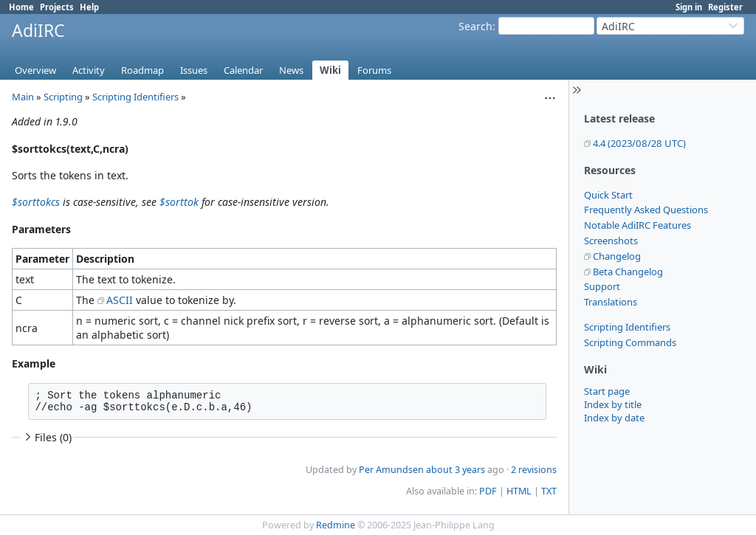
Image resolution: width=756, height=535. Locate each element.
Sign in (689, 7)
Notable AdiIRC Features (638, 225)
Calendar (243, 70)
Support (602, 286)
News (291, 70)
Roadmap (142, 70)
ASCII (120, 300)
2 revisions (534, 470)
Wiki (330, 70)
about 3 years (456, 470)
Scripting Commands (630, 342)
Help (89, 7)
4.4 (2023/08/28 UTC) (639, 143)
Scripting (63, 97)
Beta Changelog (628, 272)
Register (725, 7)
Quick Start (608, 195)
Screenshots (611, 241)
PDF (488, 491)
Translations (611, 302)
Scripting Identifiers (627, 327)
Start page (607, 391)
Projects (57, 7)
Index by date (614, 418)
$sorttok (179, 202)
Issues (194, 70)
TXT (549, 491)
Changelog (617, 256)
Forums (374, 70)
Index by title (613, 404)
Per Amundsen (391, 470)
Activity (89, 70)
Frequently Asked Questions (646, 210)
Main (23, 97)
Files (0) (47, 437)
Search (475, 26)
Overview (35, 70)
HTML (519, 491)
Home (21, 7)
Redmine (336, 525)
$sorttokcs (36, 202)
